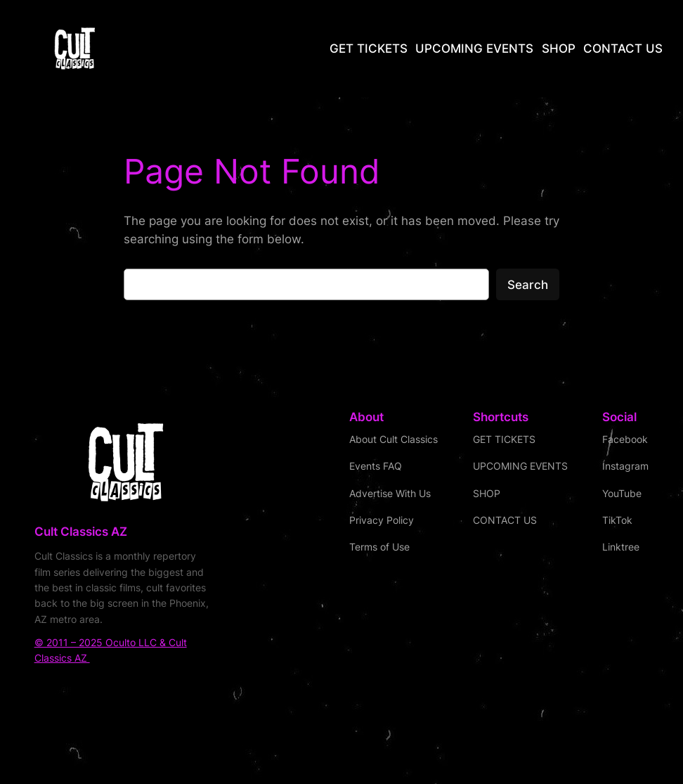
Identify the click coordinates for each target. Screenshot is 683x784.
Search (528, 285)
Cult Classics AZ (81, 532)
